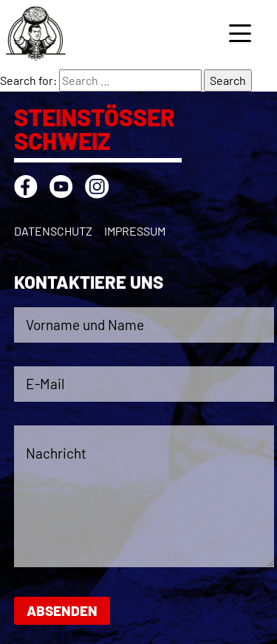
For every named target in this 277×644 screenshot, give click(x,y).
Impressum (135, 231)
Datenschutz (53, 231)
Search (228, 80)
